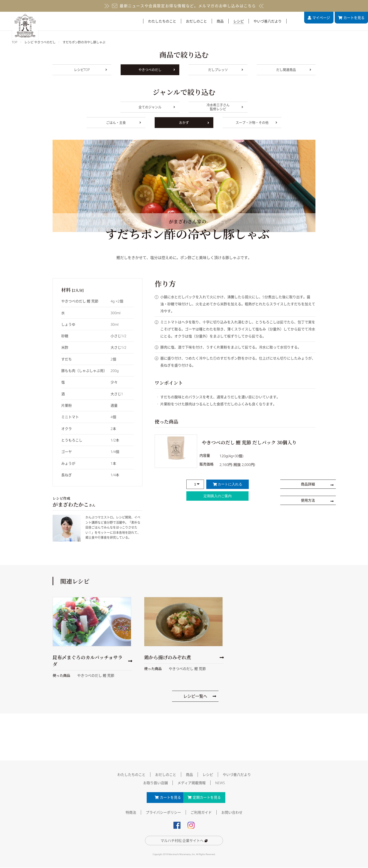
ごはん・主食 (124, 122)
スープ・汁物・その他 (256, 122)
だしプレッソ (226, 70)
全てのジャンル (157, 107)
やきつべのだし (157, 70)
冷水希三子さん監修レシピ (225, 107)
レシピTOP (90, 70)
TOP (15, 42)
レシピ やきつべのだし (40, 42)
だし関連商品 (294, 70)
